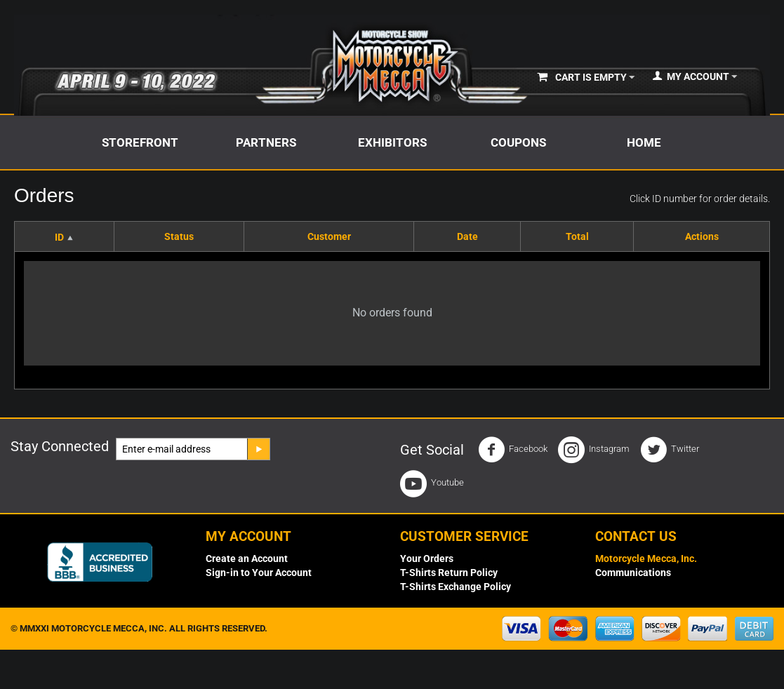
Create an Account (247, 558)
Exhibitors (392, 142)
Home (644, 142)
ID (59, 237)
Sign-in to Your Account (259, 573)
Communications (633, 573)
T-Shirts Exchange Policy (456, 587)
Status (179, 236)
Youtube (432, 483)
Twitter (670, 450)
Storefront (140, 142)
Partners (266, 142)
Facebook (513, 450)
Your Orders (427, 558)
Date (467, 236)
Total (577, 236)
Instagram (594, 450)
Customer (329, 236)
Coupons (518, 142)
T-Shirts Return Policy (449, 573)
